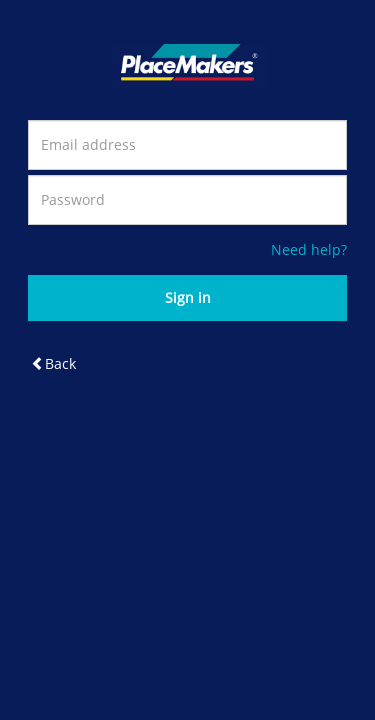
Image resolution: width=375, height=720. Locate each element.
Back (53, 363)
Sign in (188, 297)
